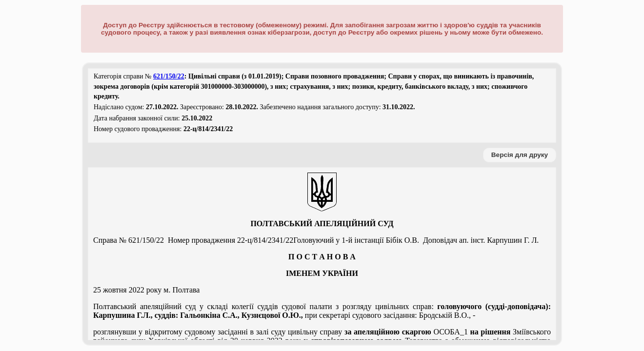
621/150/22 (169, 76)
